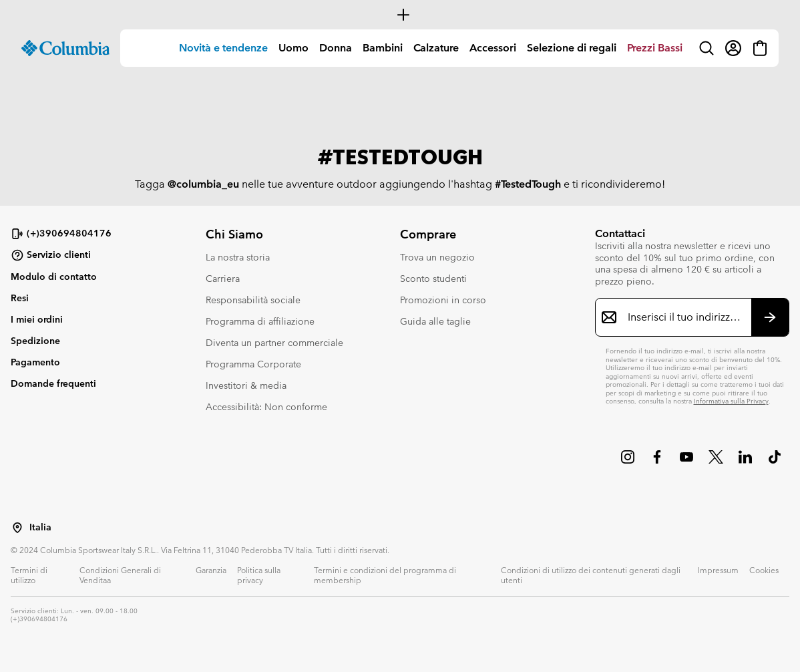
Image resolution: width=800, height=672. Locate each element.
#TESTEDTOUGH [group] (400, 158)
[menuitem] (223, 48)
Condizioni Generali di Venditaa (120, 575)
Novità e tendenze (223, 48)
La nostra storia (238, 257)
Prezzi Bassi (655, 48)
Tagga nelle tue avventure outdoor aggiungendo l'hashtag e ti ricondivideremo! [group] (400, 184)
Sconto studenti (433, 279)
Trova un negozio (437, 257)
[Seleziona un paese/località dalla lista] (17, 528)
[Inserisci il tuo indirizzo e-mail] (684, 317)
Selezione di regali (572, 48)
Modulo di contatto (54, 277)
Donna (336, 48)
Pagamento (35, 362)
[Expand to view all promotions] (400, 15)
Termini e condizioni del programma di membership (385, 575)
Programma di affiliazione (260, 321)
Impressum (718, 570)
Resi (20, 298)
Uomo (293, 48)
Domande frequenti (53, 383)
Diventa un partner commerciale (274, 343)
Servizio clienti (51, 255)
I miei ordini (37, 319)
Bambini (383, 48)
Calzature (436, 48)
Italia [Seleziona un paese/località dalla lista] (40, 527)
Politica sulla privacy (259, 575)
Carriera (223, 279)
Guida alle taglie (435, 321)
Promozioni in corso (443, 300)
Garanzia (211, 570)
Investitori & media (246, 385)
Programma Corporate (253, 364)
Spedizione (35, 341)
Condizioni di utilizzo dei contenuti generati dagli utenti (591, 575)
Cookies (764, 570)
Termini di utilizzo (29, 575)
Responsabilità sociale (253, 300)
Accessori (493, 48)
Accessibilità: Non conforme (266, 407)
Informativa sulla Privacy (731, 401)
